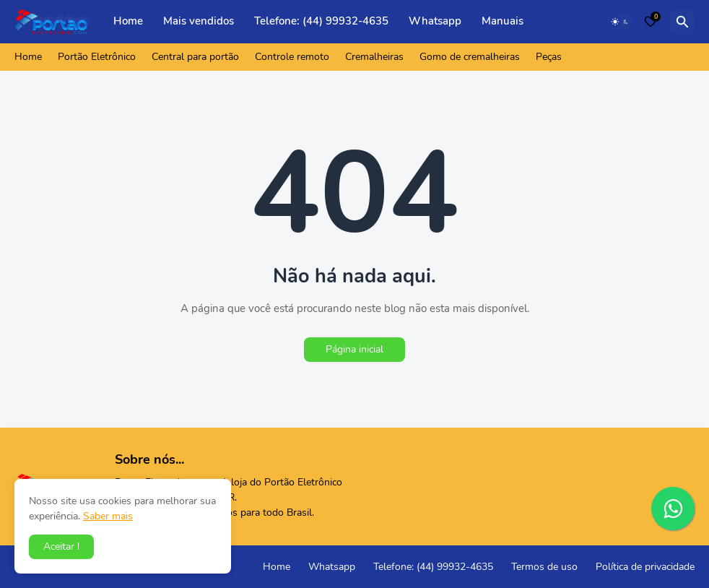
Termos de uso (544, 567)
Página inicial (354, 349)
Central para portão (195, 57)
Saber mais (108, 516)
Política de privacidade (645, 567)
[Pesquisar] (682, 22)
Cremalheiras (374, 57)
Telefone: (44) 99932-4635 (321, 21)
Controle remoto (292, 57)
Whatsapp (435, 21)
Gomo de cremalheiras (470, 57)
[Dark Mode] (620, 22)
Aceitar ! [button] (61, 546)
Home (128, 21)
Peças (549, 57)
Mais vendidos (199, 21)
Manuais (503, 21)
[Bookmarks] (651, 22)
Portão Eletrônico (97, 57)
